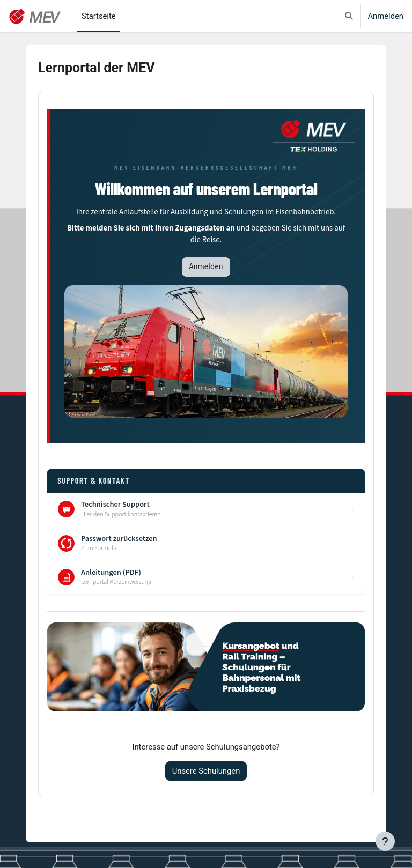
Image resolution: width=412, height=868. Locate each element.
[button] (349, 16)
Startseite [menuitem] (99, 16)
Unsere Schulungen (206, 771)
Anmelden (385, 16)
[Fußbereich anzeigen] (385, 841)
